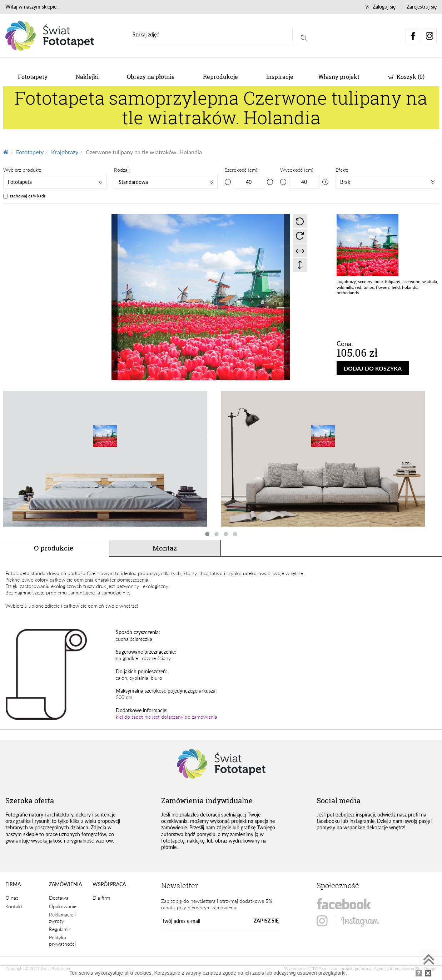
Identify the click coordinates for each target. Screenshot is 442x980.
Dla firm (101, 898)
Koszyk (406, 77)
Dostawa (59, 898)
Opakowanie (63, 906)
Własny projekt (339, 77)
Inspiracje (280, 77)
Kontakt (14, 906)
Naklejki (87, 77)
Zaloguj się (381, 7)
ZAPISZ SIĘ (266, 921)
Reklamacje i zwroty (62, 918)
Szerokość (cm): (242, 170)
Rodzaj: (122, 170)
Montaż (165, 548)
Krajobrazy (65, 152)
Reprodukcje (220, 77)
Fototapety (33, 77)
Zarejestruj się (422, 7)
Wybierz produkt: (22, 170)
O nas (12, 898)
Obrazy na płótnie (151, 77)
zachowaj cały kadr (28, 196)
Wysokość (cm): (297, 170)
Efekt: (342, 170)
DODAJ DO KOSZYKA (373, 368)
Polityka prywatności (62, 941)
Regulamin (60, 929)
